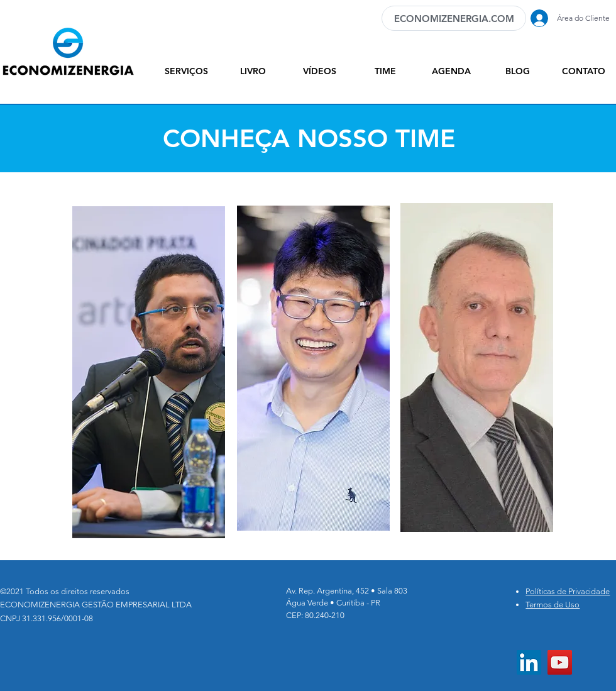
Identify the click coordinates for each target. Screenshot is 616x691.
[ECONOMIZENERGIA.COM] (454, 18)
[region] (149, 377)
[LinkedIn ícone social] (529, 662)
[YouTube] (560, 662)
